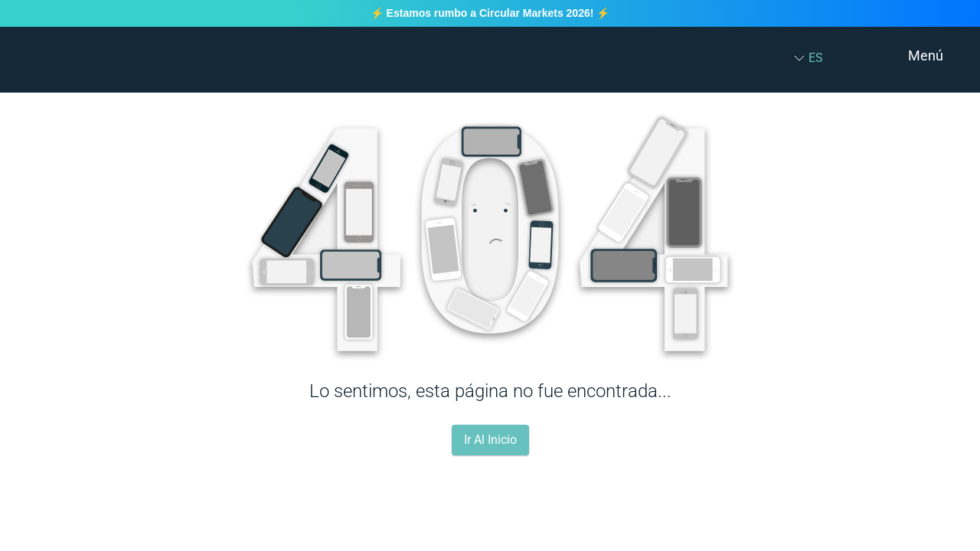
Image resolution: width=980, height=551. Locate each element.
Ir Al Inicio (490, 440)
